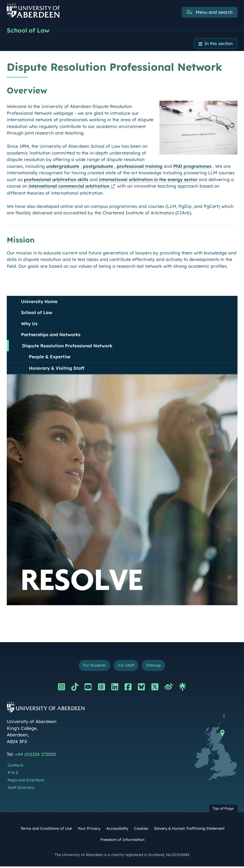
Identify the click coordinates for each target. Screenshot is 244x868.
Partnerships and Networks (51, 335)
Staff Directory (21, 789)
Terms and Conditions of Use (46, 830)
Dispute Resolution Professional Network (67, 346)
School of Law (28, 30)
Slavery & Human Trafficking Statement (189, 830)
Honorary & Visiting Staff (57, 369)
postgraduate (98, 167)
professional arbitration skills (56, 180)
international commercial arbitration (69, 187)
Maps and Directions (26, 781)
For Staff (126, 666)
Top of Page (223, 810)
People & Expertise (50, 357)
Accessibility (117, 830)
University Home (39, 302)
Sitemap (155, 666)
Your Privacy (89, 830)
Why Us (29, 324)
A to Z (13, 774)
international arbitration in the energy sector (148, 180)
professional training (140, 167)
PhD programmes (192, 167)
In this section (218, 44)
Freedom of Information (122, 841)
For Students (93, 666)
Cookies (141, 830)
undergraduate (63, 167)
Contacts (15, 767)
